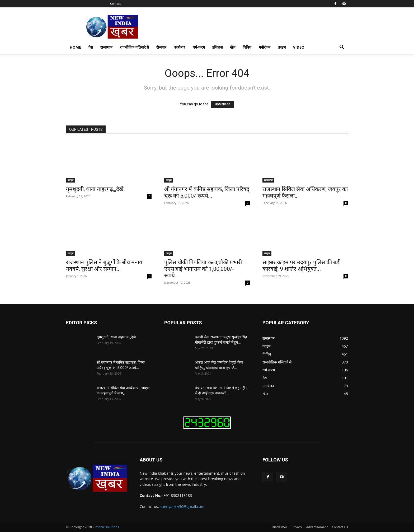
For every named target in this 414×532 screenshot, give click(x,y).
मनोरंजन (265, 47)
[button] (342, 48)
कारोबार (179, 47)
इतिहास (217, 47)
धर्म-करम (199, 47)
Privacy (297, 527)
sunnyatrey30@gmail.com (182, 507)
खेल (233, 47)
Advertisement (317, 527)
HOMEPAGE (223, 104)
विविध (247, 47)
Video (299, 47)
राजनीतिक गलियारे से (134, 47)
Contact (115, 4)
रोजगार (161, 47)
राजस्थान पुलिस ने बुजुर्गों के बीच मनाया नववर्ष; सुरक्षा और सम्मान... (105, 266)
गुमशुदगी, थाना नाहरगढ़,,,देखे (95, 189)
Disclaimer (279, 527)
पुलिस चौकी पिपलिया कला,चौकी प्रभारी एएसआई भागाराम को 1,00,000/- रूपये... (203, 269)
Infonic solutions (107, 527)
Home (75, 47)
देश (91, 47)
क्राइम (282, 47)
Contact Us (340, 527)
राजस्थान (106, 47)
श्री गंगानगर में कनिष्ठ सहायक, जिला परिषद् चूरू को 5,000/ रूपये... (207, 192)
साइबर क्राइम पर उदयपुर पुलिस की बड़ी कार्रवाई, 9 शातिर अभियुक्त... (302, 266)
